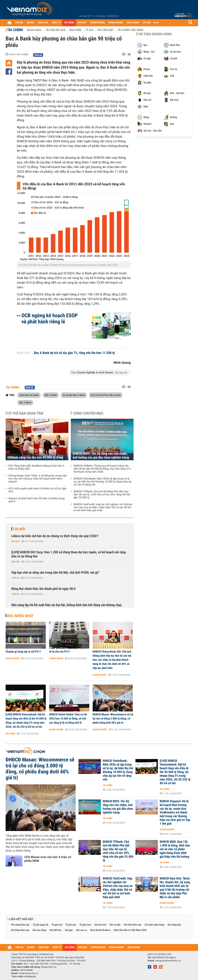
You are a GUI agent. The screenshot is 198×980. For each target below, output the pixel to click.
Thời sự (15, 578)
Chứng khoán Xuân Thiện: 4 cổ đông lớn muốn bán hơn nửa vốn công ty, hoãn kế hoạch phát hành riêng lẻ (38, 479)
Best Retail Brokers (100, 930)
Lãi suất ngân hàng (154, 925)
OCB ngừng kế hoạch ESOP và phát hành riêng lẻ (50, 319)
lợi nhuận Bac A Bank (74, 395)
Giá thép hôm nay (20, 930)
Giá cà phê (115, 925)
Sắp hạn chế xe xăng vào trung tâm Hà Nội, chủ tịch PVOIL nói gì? (55, 573)
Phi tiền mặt (105, 30)
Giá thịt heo (55, 930)
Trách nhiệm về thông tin (24, 976)
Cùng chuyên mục (88, 413)
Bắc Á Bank (51, 395)
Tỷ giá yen (71, 925)
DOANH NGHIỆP (116, 23)
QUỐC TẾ (56, 23)
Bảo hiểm (75, 30)
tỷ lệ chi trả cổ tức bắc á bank (106, 395)
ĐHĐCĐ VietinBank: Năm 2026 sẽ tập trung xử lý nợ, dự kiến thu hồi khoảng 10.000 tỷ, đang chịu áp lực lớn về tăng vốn (103, 482)
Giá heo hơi (100, 925)
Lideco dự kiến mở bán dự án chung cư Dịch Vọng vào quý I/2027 (55, 536)
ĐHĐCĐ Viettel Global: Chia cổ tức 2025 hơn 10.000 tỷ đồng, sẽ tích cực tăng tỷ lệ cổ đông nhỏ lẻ (68, 719)
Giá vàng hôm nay (20, 925)
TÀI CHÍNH (69, 23)
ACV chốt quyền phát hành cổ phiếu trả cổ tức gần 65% (37, 490)
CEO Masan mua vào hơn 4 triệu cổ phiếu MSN (48, 859)
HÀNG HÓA (43, 23)
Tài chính (15, 30)
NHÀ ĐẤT (82, 23)
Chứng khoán (13, 658)
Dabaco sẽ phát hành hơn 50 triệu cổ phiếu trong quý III (37, 500)
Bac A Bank (25, 402)
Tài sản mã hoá (55, 30)
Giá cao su (82, 930)
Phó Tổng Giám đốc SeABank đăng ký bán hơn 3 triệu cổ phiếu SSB (36, 467)
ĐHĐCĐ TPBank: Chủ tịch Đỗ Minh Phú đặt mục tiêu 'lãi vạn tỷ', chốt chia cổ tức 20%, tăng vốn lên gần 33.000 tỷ (102, 495)
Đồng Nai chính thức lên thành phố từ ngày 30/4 (43, 589)
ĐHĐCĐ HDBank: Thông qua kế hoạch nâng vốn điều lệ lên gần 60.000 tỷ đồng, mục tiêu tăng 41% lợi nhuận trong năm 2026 (102, 469)
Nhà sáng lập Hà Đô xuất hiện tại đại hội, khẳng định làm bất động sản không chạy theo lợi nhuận (66, 607)
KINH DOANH (133, 23)
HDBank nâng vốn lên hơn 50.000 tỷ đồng (35, 458)
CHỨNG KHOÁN (98, 23)
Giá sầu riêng (39, 930)
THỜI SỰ (19, 23)
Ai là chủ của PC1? (60, 652)
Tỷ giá (89, 30)
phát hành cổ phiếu (29, 395)
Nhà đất (16, 541)
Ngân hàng (34, 30)
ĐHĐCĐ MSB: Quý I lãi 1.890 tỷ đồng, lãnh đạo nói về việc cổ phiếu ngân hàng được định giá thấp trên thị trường (175, 849)
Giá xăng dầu (174, 925)
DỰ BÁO (30, 23)
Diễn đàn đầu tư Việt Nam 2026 (130, 930)
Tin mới (19, 529)
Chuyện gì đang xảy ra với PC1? (23, 652)
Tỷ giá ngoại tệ (41, 925)
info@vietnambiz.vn (28, 973)
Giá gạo (69, 930)
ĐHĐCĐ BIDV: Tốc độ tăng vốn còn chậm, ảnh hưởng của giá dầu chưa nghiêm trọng (101, 456)
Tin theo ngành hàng (155, 34)
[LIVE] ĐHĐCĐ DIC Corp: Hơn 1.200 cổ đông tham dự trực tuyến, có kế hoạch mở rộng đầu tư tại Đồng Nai (69, 554)
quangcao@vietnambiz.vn (168, 961)
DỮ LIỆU (147, 23)
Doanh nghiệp (56, 730)
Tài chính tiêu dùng (130, 30)
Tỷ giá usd (57, 925)
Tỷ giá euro (85, 925)
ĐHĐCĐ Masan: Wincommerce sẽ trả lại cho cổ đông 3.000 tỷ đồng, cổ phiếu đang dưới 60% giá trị (113, 719)
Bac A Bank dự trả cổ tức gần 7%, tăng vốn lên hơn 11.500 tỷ (74, 353)
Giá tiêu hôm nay (133, 925)
